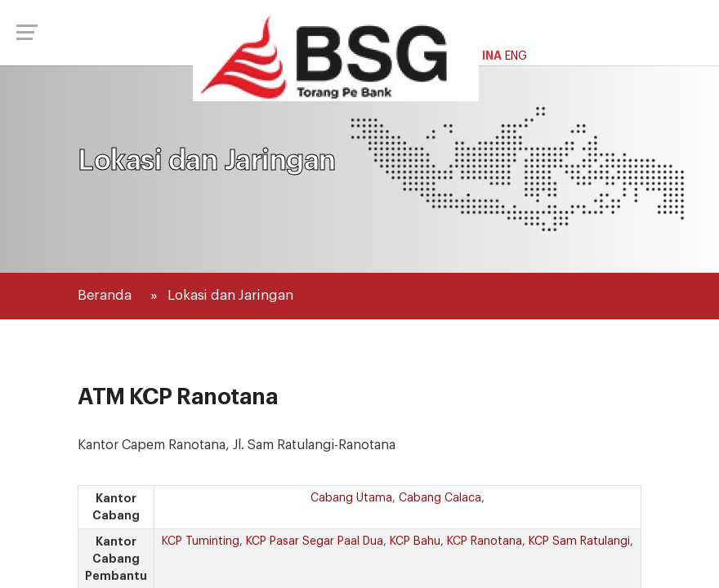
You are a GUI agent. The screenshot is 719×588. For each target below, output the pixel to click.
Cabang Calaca (440, 498)
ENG (516, 56)
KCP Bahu (415, 541)
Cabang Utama (351, 498)
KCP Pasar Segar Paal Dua (315, 541)
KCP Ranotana (485, 541)
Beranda (105, 295)
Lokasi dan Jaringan (230, 295)
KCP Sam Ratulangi (579, 541)
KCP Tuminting (201, 541)
